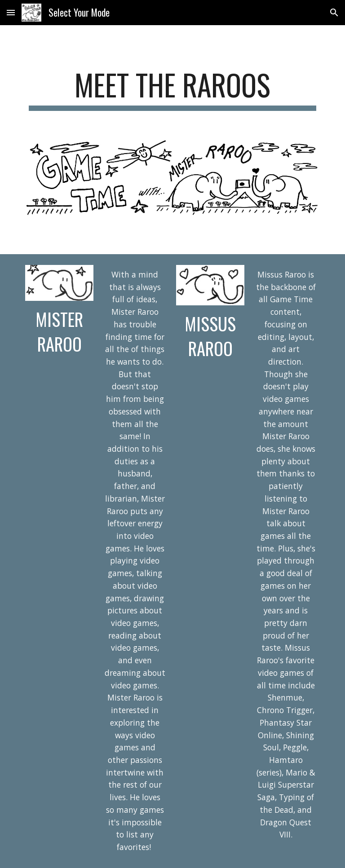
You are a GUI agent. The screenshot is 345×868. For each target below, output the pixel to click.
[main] (172, 89)
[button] (11, 12)
